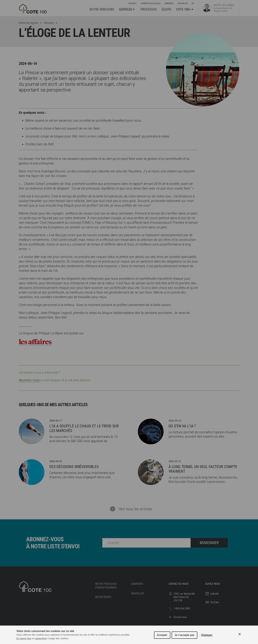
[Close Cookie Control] (240, 634)
